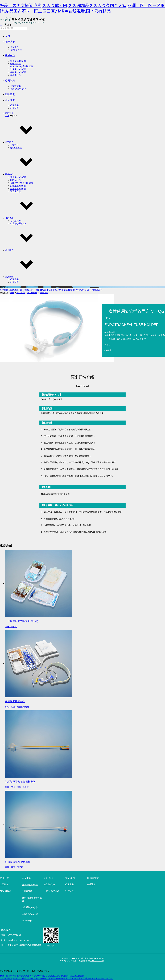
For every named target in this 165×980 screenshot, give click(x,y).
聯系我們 (10, 94)
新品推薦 (4, 290)
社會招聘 (14, 108)
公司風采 (14, 105)
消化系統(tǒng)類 (18, 69)
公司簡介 (14, 47)
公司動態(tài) (16, 86)
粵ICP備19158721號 (68, 961)
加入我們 (10, 100)
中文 (2, 25)
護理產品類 (15, 75)
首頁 (8, 36)
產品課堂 (91, 884)
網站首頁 (9, 113)
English (8, 25)
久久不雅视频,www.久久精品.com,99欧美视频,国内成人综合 (27, 979)
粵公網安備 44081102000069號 (91, 961)
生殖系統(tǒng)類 (18, 72)
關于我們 (10, 42)
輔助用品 (44, 293)
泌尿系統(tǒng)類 (18, 61)
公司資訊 (10, 81)
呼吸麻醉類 (15, 64)
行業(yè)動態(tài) (18, 89)
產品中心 (10, 55)
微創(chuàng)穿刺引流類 (22, 66)
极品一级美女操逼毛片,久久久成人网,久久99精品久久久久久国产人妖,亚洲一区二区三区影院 (42, 976)
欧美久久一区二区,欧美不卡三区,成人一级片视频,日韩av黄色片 (84, 979)
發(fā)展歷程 (16, 50)
